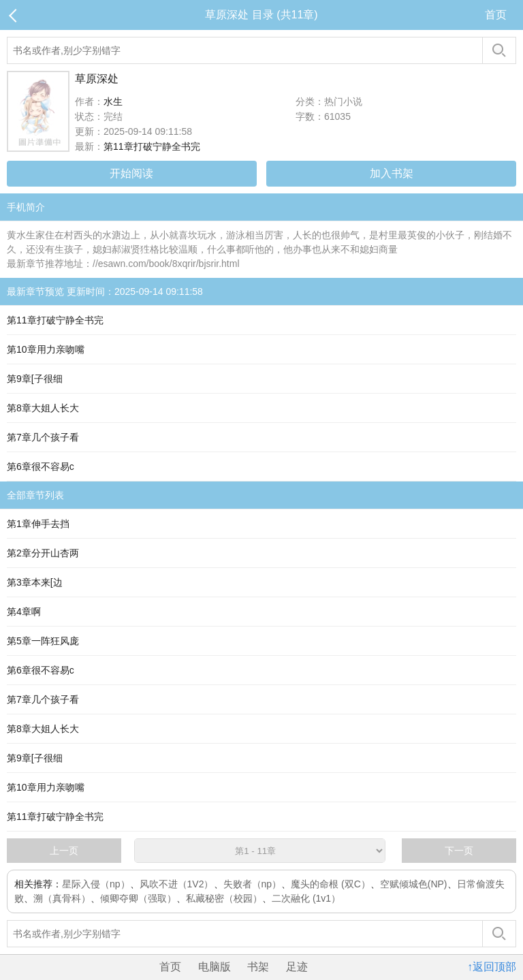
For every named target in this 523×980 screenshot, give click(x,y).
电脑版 (215, 967)
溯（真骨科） (62, 898)
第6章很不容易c (41, 467)
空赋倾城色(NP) (414, 884)
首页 (496, 15)
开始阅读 (131, 173)
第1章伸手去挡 (38, 524)
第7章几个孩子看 (43, 437)
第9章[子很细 (35, 379)
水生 (113, 101)
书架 (258, 967)
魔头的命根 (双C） (331, 884)
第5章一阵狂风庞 (43, 641)
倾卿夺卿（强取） (138, 898)
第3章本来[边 (35, 582)
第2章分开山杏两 (43, 553)
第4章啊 (24, 612)
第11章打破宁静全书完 (152, 146)
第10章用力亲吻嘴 (46, 349)
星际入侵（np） (96, 884)
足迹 (297, 967)
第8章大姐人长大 (43, 408)
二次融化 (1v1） (306, 898)
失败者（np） (253, 884)
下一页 (459, 851)
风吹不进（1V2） (177, 884)
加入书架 (392, 173)
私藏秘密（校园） (224, 898)
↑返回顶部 (492, 967)
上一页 (64, 851)
